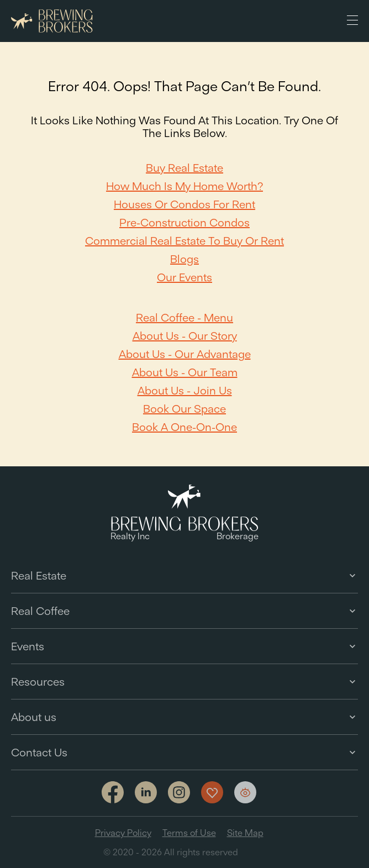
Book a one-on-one (184, 427)
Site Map (245, 833)
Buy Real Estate (184, 168)
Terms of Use (189, 833)
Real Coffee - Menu (184, 317)
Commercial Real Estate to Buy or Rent (184, 241)
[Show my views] (245, 792)
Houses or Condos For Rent (184, 204)
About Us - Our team (185, 372)
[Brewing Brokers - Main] (52, 21)
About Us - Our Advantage (185, 354)
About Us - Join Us (185, 390)
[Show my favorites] (212, 792)
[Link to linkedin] (146, 792)
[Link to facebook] (113, 793)
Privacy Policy (123, 833)
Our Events (184, 277)
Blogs (184, 259)
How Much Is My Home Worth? (184, 186)
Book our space (184, 409)
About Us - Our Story (185, 336)
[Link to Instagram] (179, 793)
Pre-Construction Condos (184, 222)
